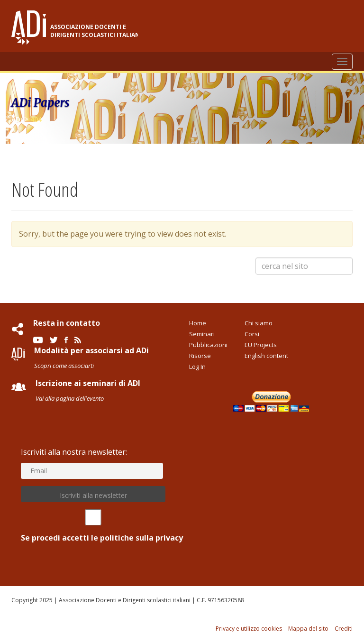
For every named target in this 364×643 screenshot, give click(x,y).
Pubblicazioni (208, 345)
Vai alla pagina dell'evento (70, 398)
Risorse (200, 356)
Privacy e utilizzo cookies (249, 629)
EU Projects (261, 345)
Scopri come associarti (64, 366)
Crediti (344, 629)
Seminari (202, 334)
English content (266, 356)
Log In (197, 367)
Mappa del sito (308, 629)
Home (198, 323)
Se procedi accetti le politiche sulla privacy (93, 526)
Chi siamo (259, 323)
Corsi (252, 334)
